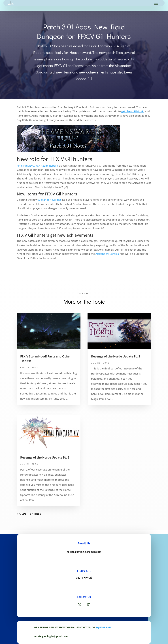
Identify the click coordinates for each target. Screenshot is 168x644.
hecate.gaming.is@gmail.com (84, 552)
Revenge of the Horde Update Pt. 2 (45, 457)
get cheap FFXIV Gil (133, 111)
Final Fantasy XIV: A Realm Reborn (37, 166)
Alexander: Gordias (50, 200)
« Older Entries (29, 514)
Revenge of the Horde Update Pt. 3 (116, 356)
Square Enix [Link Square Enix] (104, 627)
